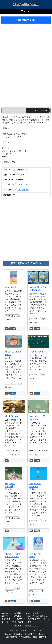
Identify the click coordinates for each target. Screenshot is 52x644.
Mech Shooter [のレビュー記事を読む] (12, 416)
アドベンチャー (23, 190)
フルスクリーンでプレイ (38, 110)
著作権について (32, 626)
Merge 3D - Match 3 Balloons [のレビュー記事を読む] (35, 486)
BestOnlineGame (23, 634)
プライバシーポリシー (19, 630)
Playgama (11, 198)
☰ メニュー (26, 11)
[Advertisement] (26, 231)
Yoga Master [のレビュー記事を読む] (11, 287)
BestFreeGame (23, 637)
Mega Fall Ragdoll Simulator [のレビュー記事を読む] (10, 486)
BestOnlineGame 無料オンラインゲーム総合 (20, 613)
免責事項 (18, 626)
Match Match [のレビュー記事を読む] (36, 352)
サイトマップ (37, 630)
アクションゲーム (20, 184)
